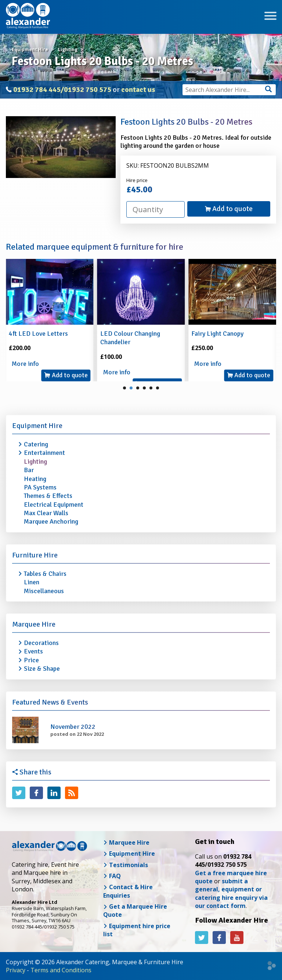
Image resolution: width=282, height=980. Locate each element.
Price (31, 660)
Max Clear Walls (46, 513)
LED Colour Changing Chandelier (130, 338)
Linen (32, 582)
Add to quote (229, 209)
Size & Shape (42, 669)
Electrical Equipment (54, 505)
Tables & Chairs (45, 574)
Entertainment (44, 453)
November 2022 (73, 727)
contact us (138, 90)
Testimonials (126, 865)
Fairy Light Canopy (217, 334)
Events (33, 651)
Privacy (16, 970)
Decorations (41, 643)
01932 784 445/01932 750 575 (62, 90)
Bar (29, 470)
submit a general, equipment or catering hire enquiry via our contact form (231, 893)
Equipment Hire (37, 426)
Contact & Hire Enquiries (128, 891)
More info (25, 364)
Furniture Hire (35, 555)
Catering (36, 444)
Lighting (35, 462)
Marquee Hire (34, 624)
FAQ (112, 876)
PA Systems (40, 487)
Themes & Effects (48, 496)
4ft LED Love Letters (38, 334)
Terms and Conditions (61, 970)
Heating (35, 479)
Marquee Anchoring (51, 521)
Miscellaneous (44, 591)
